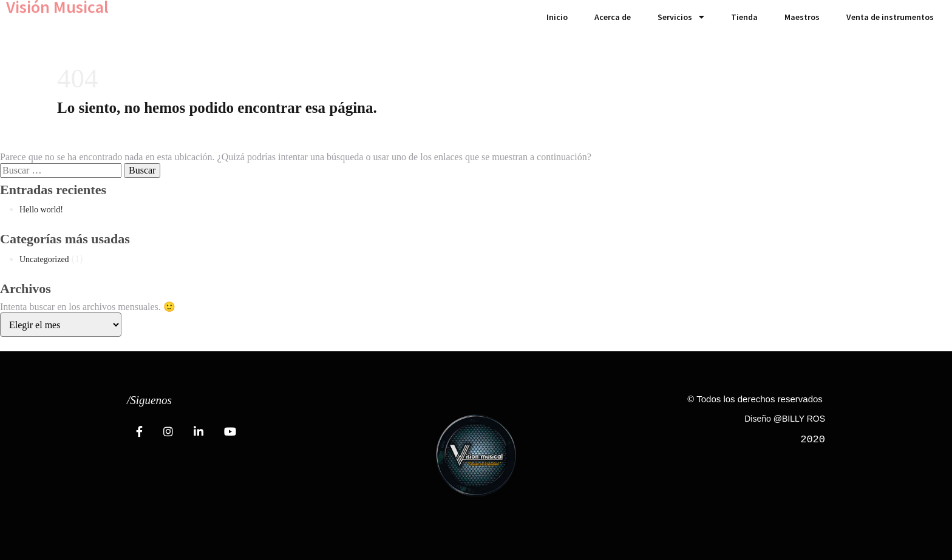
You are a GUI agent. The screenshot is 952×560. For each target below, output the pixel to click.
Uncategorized (44, 259)
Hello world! (41, 210)
